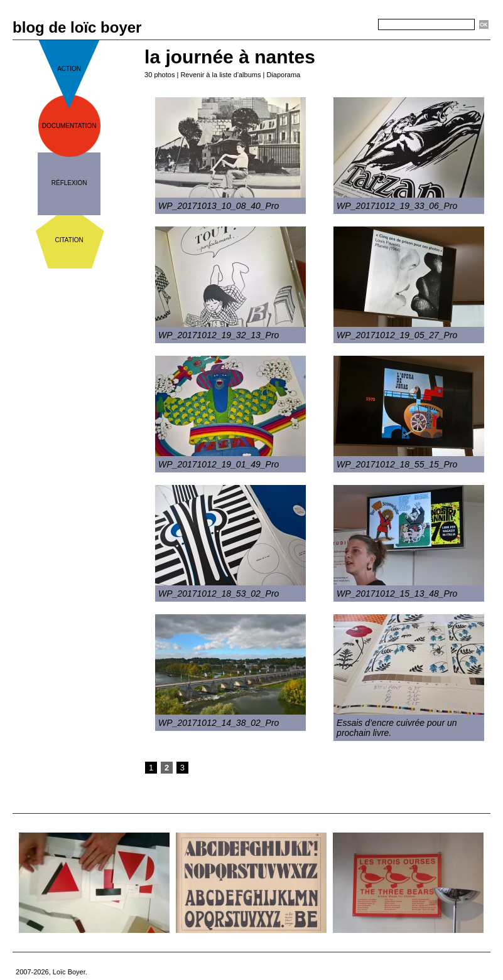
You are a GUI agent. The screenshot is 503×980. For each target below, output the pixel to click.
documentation (69, 126)
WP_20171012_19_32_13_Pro (219, 335)
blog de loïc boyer (77, 27)
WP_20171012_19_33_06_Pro (397, 206)
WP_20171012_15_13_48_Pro (397, 594)
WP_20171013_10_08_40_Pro (219, 206)
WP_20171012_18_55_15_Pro (397, 464)
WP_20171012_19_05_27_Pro (397, 335)
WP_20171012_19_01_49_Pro (219, 464)
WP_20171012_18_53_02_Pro (219, 594)
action (69, 69)
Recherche (355, 25)
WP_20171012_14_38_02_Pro (219, 723)
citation (69, 240)
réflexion (69, 183)
